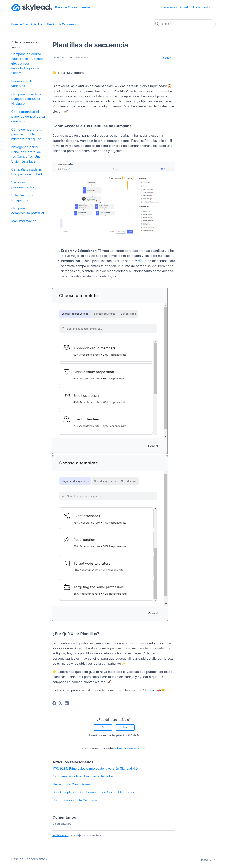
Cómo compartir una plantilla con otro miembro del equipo (27, 134)
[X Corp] (61, 703)
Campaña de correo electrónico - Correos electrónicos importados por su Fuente (27, 63)
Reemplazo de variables (22, 84)
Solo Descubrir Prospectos (23, 198)
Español (208, 859)
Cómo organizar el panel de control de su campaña (28, 116)
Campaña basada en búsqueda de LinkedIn (28, 172)
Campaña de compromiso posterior (28, 211)
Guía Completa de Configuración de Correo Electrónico (94, 792)
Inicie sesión (60, 835)
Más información (24, 221)
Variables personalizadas (23, 185)
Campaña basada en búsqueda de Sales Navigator (27, 99)
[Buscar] (184, 24)
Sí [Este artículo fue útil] (103, 727)
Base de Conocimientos (27, 24)
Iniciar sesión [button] (202, 7)
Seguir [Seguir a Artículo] (167, 58)
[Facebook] (54, 703)
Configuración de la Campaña (75, 800)
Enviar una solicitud (174, 7)
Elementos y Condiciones (71, 784)
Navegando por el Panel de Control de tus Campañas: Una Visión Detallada (26, 154)
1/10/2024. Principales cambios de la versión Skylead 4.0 (95, 768)
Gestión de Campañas (62, 24)
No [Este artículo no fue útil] (125, 727)
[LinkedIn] (67, 703)
